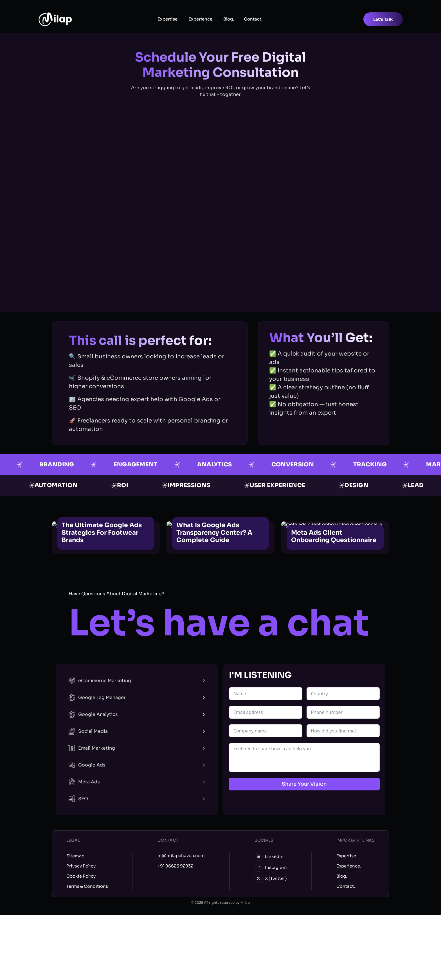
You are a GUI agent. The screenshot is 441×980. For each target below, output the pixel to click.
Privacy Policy (81, 866)
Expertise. (168, 19)
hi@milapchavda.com (181, 856)
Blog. (229, 19)
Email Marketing (92, 748)
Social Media (88, 731)
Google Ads (87, 765)
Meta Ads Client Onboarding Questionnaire (334, 536)
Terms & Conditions (87, 886)
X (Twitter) (271, 879)
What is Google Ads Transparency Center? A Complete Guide (214, 532)
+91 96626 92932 (175, 866)
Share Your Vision (304, 784)
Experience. (201, 19)
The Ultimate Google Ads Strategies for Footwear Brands (102, 532)
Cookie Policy (81, 876)
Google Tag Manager (97, 697)
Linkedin (269, 857)
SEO (78, 799)
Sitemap (75, 856)
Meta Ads (84, 782)
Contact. (253, 19)
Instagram (271, 868)
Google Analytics (93, 714)
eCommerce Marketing (100, 681)
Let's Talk (383, 19)
